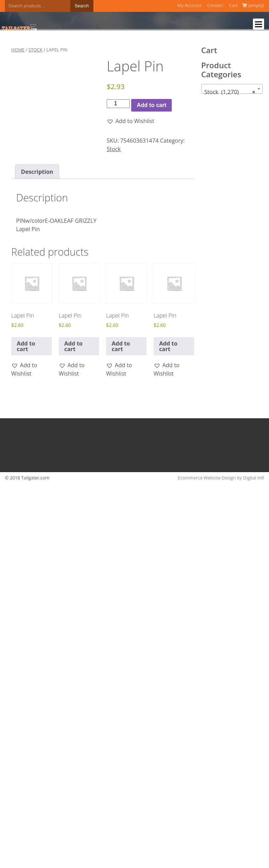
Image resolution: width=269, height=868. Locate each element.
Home (18, 50)
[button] (130, 121)
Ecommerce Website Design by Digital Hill (221, 478)
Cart (233, 5)
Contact (215, 5)
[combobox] (232, 89)
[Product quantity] (118, 104)
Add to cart (151, 105)
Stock (35, 50)
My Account (190, 5)
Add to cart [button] (26, 346)
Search (82, 6)
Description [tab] (37, 172)
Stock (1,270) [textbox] (230, 92)
